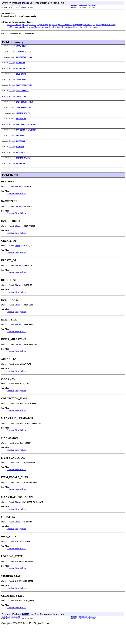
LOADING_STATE (23, 119)
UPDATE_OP (21, 173)
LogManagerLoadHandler (104, 25)
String (12, 65)
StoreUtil (83, 27)
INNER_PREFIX (22, 95)
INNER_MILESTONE (24, 89)
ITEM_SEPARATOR (23, 113)
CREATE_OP (21, 65)
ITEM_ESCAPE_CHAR (24, 107)
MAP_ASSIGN (21, 125)
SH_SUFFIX (21, 161)
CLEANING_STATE (23, 53)
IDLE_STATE (21, 77)
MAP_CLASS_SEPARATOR (26, 137)
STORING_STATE (23, 167)
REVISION (20, 155)
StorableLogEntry (64, 27)
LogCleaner (31, 25)
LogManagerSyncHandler (18, 27)
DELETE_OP (21, 71)
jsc (23, 25)
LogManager (42, 25)
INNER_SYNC (21, 101)
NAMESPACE (21, 149)
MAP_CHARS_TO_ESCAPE (26, 131)
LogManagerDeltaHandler (61, 25)
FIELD (18, 7)
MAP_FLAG (20, 143)
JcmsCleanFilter (14, 25)
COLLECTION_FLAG (24, 59)
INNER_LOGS (21, 83)
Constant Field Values (16, 203)
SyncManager (94, 27)
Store (76, 27)
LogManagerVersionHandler (43, 27)
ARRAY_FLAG (21, 47)
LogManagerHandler (82, 25)
